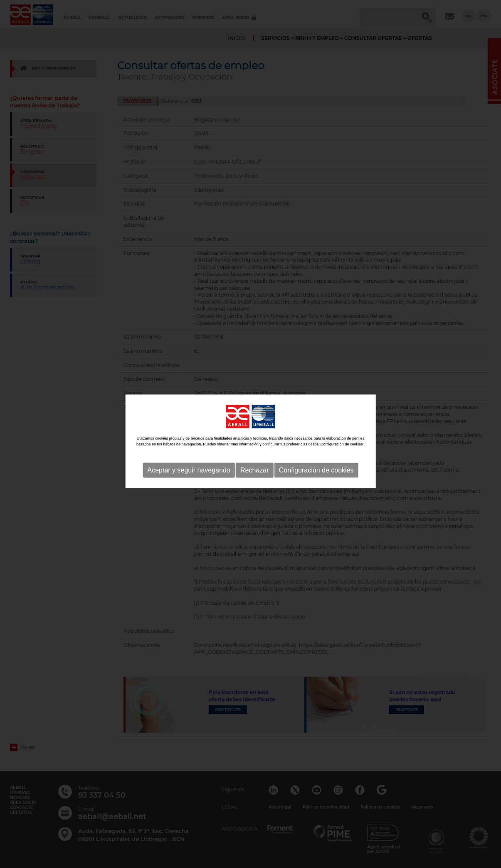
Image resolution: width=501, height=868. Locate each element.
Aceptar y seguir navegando (189, 477)
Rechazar (254, 477)
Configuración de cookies (316, 477)
